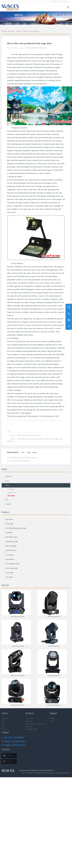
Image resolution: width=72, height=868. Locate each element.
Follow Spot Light (11, 568)
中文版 (66, 1)
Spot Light (8, 577)
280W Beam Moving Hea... (18, 676)
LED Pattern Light (11, 541)
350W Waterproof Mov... (54, 676)
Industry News (12, 492)
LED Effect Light (11, 537)
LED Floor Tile (10, 550)
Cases (4, 721)
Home (19, 31)
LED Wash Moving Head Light (15, 528)
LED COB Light (10, 546)
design (35, 452)
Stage (29, 452)
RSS (51, 721)
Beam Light (9, 524)
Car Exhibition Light (12, 564)
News (25, 31)
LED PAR (8, 533)
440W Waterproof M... (54, 646)
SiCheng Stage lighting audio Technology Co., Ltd (42, 773)
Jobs (3, 727)
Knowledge (34, 31)
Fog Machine (9, 559)
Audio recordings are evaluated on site (29, 435)
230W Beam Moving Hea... (54, 705)
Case (6, 481)
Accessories (9, 555)
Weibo (9, 761)
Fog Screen (8, 519)
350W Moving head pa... (18, 646)
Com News (11, 489)
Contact (7, 504)
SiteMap (52, 718)
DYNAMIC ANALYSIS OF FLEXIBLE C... (23, 458)
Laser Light (9, 573)
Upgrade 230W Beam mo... (18, 705)
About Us (8, 476)
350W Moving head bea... (54, 617)
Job (6, 500)
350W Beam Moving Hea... (18, 617)
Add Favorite (57, 1)
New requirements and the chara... (19, 461)
